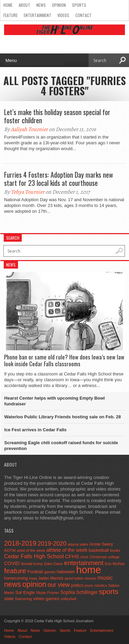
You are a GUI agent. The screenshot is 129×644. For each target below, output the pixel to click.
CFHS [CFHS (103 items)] (72, 556)
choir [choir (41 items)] (84, 557)
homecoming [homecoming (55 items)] (16, 578)
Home (8, 5)
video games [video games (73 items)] (46, 599)
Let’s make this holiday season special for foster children (57, 116)
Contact (84, 15)
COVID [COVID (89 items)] (12, 563)
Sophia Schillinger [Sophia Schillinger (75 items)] (79, 592)
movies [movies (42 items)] (90, 578)
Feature (11, 15)
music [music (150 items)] (105, 578)
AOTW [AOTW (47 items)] (10, 550)
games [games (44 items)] (50, 572)
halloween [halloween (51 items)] (66, 572)
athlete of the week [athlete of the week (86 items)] (67, 550)
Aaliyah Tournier (29, 129)
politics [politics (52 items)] (77, 585)
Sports (79, 5)
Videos (63, 15)
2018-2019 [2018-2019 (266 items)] (20, 543)
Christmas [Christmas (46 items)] (98, 557)
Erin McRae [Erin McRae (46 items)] (115, 564)
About (24, 5)
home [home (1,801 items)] (88, 570)
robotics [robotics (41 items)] (100, 585)
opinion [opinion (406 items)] (34, 584)
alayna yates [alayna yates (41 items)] (78, 544)
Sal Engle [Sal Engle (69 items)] (25, 592)
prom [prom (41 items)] (89, 585)
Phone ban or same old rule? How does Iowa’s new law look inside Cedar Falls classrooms (64, 361)
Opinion (59, 5)
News (41, 5)
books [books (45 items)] (115, 550)
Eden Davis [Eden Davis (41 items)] (53, 564)
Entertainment (38, 15)
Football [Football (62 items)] (35, 572)
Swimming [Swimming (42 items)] (23, 599)
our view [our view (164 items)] (59, 585)
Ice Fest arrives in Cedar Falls (36, 430)
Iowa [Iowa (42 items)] (33, 578)
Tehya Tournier (28, 192)
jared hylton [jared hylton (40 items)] (74, 578)
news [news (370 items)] (13, 584)
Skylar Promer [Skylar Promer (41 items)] (48, 593)
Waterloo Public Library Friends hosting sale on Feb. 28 (63, 417)
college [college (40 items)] (114, 557)
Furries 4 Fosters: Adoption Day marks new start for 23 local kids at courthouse (59, 179)
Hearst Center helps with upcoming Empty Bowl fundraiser (55, 401)
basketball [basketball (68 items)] (99, 550)
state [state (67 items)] (9, 599)
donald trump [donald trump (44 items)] (32, 564)
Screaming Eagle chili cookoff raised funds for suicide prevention (61, 446)
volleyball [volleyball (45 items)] (68, 599)
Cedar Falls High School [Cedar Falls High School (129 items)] (34, 556)
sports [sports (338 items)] (108, 591)
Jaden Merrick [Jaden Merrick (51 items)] (51, 578)
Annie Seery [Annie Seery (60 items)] (101, 544)
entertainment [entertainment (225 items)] (84, 563)
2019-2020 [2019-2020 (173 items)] (52, 544)
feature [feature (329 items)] (15, 571)
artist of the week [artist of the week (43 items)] (31, 550)
